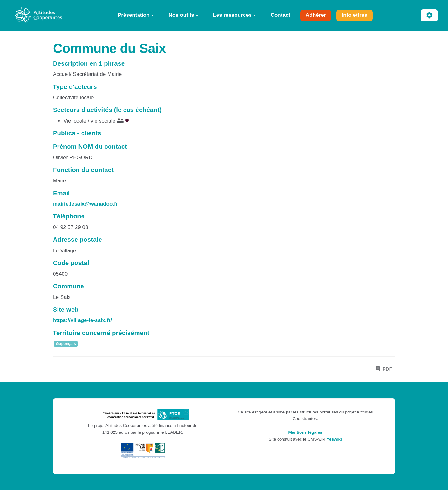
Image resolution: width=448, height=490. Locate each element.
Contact (280, 15)
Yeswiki (334, 439)
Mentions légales (305, 432)
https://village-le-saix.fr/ (82, 320)
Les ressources (234, 15)
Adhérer (316, 15)
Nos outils (183, 15)
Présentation (136, 15)
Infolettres (354, 15)
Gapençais (66, 344)
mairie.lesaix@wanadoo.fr (85, 204)
